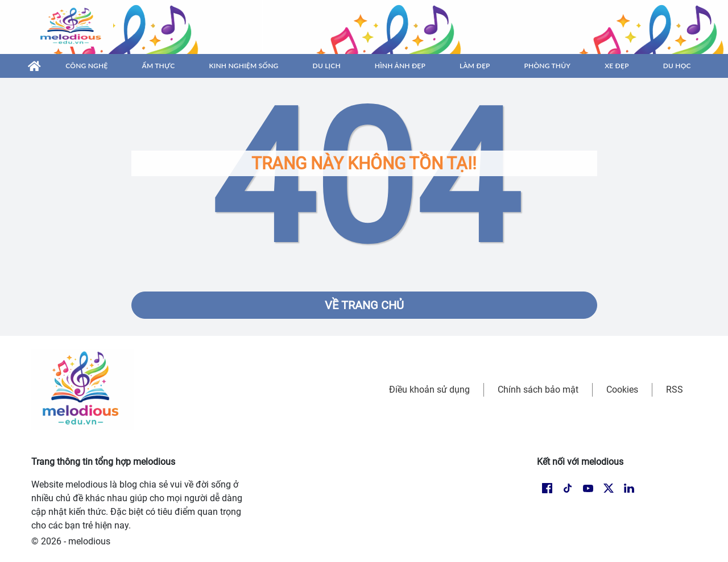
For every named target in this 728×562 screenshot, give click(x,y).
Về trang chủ (364, 305)
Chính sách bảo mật (538, 390)
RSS (675, 390)
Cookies (622, 390)
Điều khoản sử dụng (429, 390)
